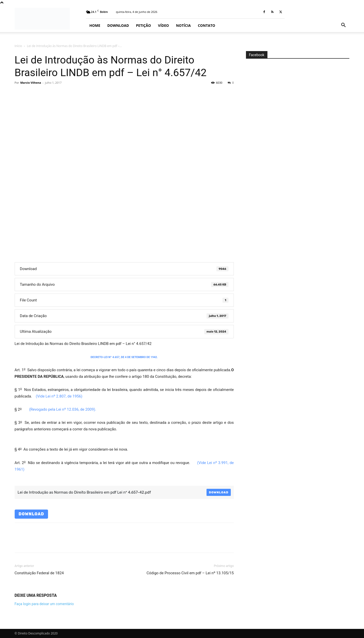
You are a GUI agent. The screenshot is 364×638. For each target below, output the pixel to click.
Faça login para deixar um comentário (44, 604)
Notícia (183, 25)
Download (118, 25)
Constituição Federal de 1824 (39, 573)
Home (95, 25)
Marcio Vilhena (31, 83)
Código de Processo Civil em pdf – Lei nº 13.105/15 (190, 573)
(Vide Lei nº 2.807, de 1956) (59, 396)
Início (18, 46)
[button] (343, 26)
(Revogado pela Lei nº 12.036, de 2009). (63, 409)
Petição (143, 25)
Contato (207, 25)
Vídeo (163, 25)
